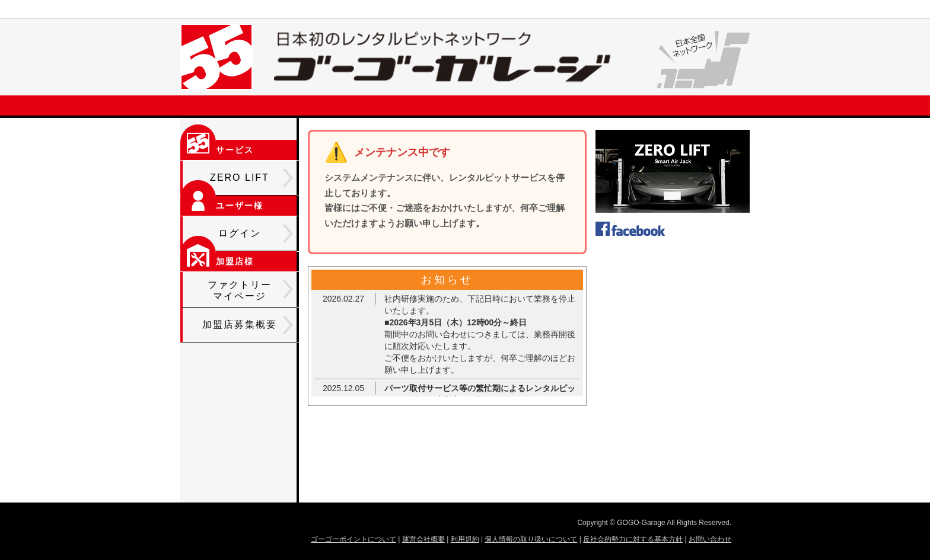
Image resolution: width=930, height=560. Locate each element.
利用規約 (465, 539)
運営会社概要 (423, 539)
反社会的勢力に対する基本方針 (633, 539)
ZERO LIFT (251, 178)
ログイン (256, 233)
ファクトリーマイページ (250, 290)
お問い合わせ (710, 539)
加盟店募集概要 (248, 325)
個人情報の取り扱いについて (531, 539)
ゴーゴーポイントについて (353, 539)
